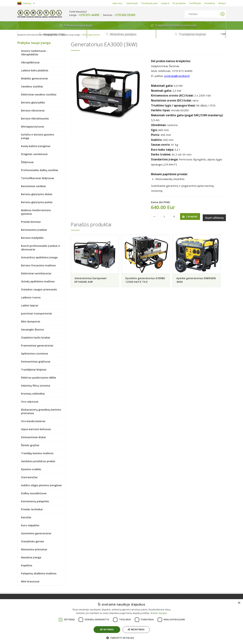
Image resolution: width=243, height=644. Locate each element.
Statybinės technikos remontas (85, 25)
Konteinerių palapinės (35, 501)
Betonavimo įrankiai (34, 230)
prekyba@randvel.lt (177, 76)
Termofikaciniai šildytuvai (38, 178)
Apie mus (117, 3)
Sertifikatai (195, 3)
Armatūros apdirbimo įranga (39, 257)
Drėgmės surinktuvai (34, 154)
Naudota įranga (31, 557)
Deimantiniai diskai (33, 437)
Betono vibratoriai (33, 110)
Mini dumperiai (31, 321)
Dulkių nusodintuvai (34, 493)
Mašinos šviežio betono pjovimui (36, 212)
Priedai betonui (31, 222)
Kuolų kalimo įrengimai (36, 146)
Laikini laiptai (30, 305)
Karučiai (26, 517)
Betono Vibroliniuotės (35, 118)
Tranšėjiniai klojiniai (209, 25)
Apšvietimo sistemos (35, 353)
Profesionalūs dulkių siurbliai (40, 170)
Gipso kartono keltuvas (36, 429)
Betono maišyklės (32, 238)
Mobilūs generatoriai (104, 35)
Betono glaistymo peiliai (37, 202)
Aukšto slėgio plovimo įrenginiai (41, 485)
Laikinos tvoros (31, 297)
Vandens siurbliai (32, 86)
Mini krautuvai (30, 581)
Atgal (223, 34)
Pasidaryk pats (149, 3)
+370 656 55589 (125, 15)
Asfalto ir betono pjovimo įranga (38, 136)
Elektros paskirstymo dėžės (39, 377)
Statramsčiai (29, 477)
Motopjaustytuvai (33, 126)
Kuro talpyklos (30, 525)
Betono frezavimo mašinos (38, 265)
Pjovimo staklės (31, 469)
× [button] (239, 603)
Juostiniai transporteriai (36, 313)
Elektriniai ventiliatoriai (36, 273)
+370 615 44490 (89, 15)
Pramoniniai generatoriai (37, 345)
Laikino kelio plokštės (35, 70)
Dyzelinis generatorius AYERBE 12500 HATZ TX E (145, 279)
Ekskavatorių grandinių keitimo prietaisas (41, 411)
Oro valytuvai (30, 401)
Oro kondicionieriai (33, 421)
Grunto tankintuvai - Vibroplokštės (34, 53)
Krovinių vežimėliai (33, 393)
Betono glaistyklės (33, 102)
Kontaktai (210, 3)
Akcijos (222, 3)
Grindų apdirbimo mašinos (38, 281)
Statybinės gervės (33, 541)
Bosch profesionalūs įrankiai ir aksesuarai (41, 247)
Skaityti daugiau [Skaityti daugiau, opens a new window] (159, 613)
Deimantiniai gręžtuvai (36, 361)
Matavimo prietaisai (34, 549)
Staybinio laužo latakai (36, 337)
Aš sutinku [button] (107, 629)
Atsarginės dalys (131, 25)
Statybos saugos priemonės (39, 289)
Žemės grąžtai (30, 445)
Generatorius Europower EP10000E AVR (92, 279)
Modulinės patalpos (170, 25)
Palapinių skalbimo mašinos (39, 573)
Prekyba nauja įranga (39, 27)
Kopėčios (27, 565)
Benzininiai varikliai (33, 186)
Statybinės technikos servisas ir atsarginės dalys (41, 35)
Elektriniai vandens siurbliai (39, 94)
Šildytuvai (27, 162)
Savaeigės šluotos (33, 329)
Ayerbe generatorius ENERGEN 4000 (196, 279)
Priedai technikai (32, 509)
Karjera (165, 3)
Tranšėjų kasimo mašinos (37, 453)
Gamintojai (132, 3)
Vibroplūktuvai (30, 62)
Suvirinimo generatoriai (36, 533)
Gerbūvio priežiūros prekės (38, 461)
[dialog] (121, 622)
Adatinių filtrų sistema (36, 385)
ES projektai (179, 3)
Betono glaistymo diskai (37, 194)
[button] (121, 638)
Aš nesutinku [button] (136, 629)
